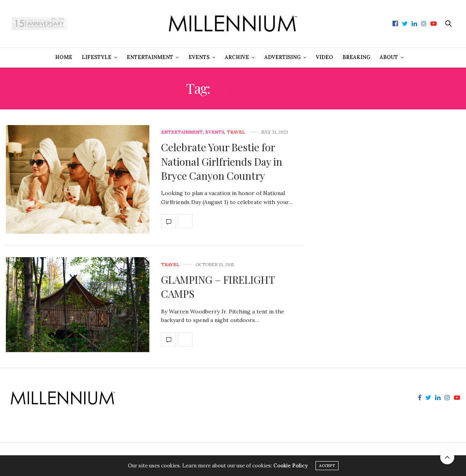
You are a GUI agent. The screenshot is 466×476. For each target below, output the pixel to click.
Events (199, 57)
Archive (237, 57)
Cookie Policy (290, 466)
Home (64, 57)
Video (324, 57)
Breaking (356, 57)
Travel (236, 132)
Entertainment (150, 57)
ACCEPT (327, 466)
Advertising (282, 57)
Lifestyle (97, 57)
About (389, 57)
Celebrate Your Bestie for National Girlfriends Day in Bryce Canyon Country (222, 161)
